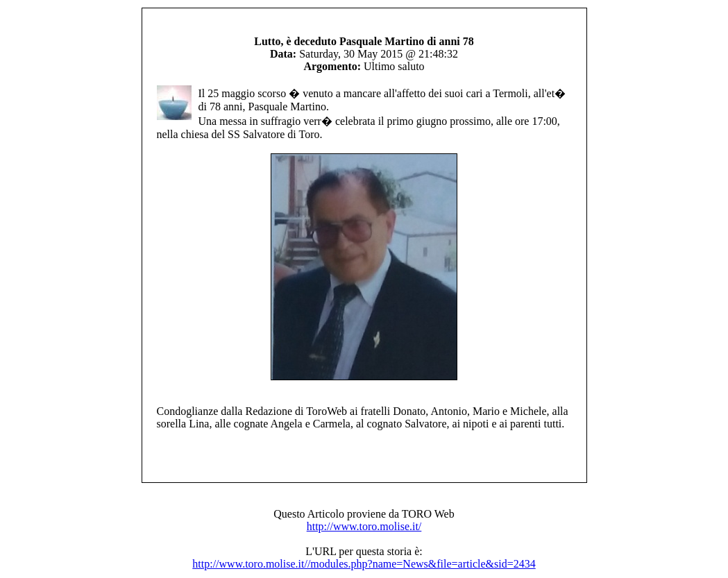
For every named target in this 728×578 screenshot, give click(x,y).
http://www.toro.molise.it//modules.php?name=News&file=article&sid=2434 (364, 564)
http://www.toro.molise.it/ (364, 526)
